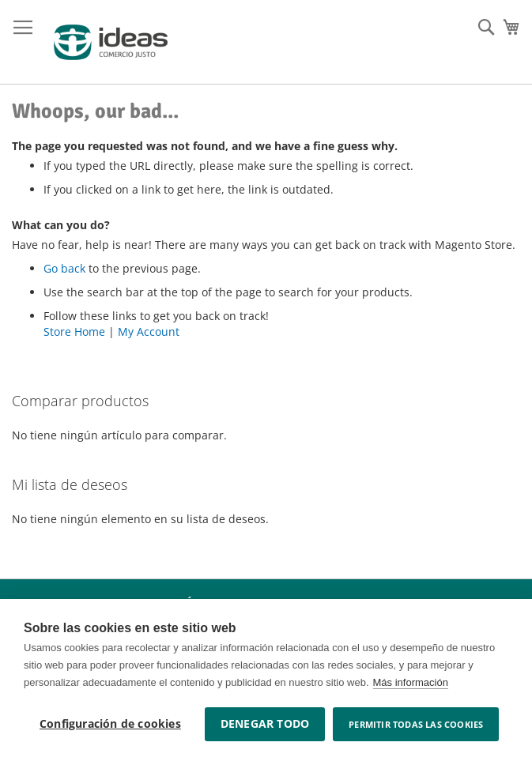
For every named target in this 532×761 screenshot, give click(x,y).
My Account (149, 332)
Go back (64, 268)
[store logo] (111, 42)
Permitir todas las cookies (416, 724)
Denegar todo (265, 724)
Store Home (74, 332)
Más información (411, 682)
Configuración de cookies (110, 724)
